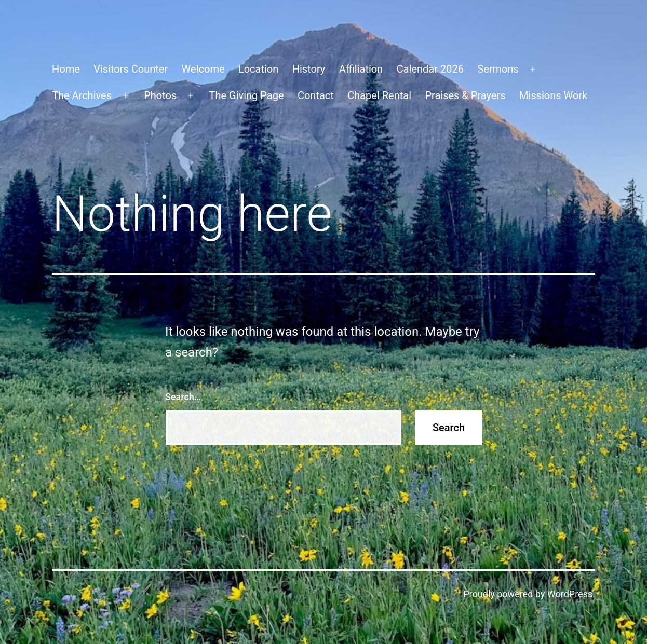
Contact (316, 95)
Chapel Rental (379, 95)
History (309, 69)
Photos (160, 95)
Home (66, 69)
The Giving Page (247, 95)
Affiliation (361, 69)
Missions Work (553, 95)
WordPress (570, 594)
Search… (183, 397)
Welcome (203, 69)
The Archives (82, 95)
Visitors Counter (131, 69)
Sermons (498, 69)
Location (258, 69)
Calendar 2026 (430, 69)
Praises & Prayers (465, 95)
